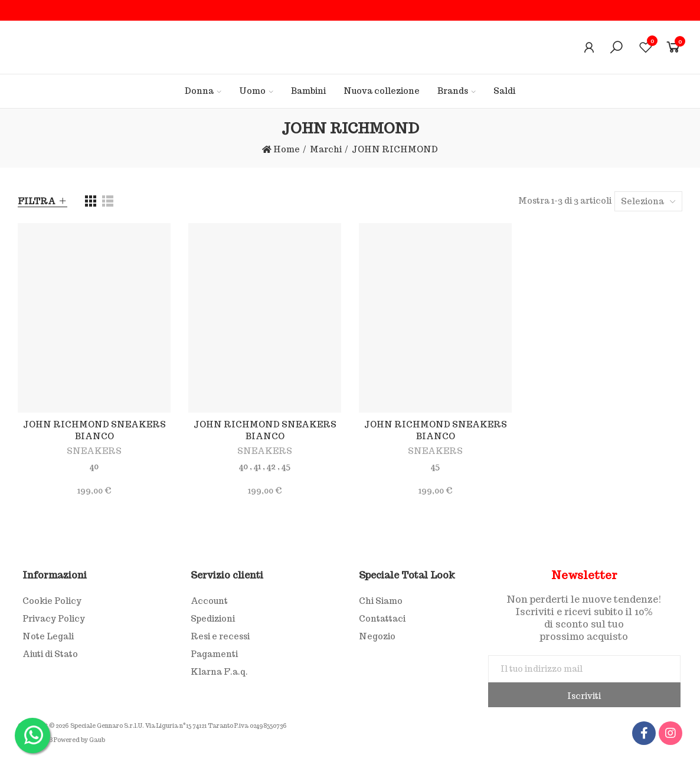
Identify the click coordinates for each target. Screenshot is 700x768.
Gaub (97, 740)
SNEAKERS (94, 451)
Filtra (37, 201)
